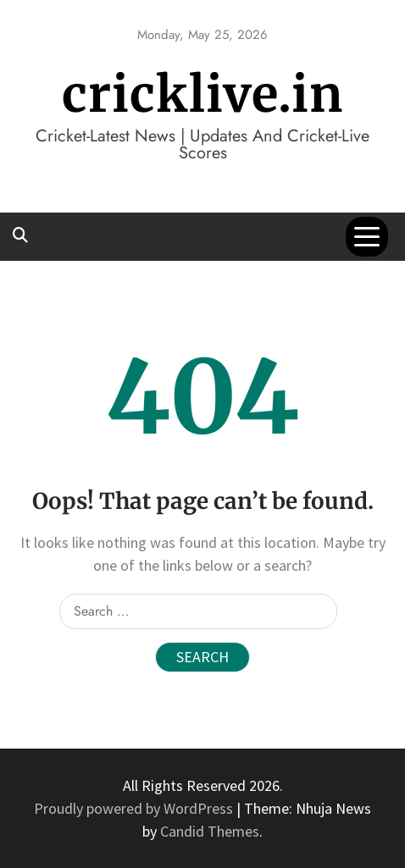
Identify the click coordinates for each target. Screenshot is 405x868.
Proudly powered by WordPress (135, 808)
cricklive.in (202, 94)
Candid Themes (210, 831)
